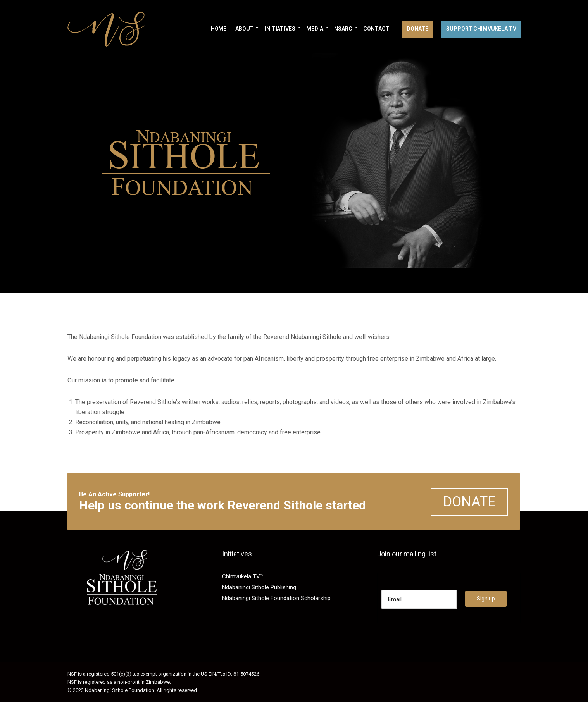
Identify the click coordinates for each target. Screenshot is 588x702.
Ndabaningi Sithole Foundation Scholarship (276, 598)
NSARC (343, 29)
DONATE (469, 502)
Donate (417, 29)
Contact (376, 29)
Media (315, 29)
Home (219, 29)
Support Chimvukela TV (481, 29)
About (244, 29)
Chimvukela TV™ (243, 576)
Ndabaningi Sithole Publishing (259, 587)
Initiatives (280, 29)
